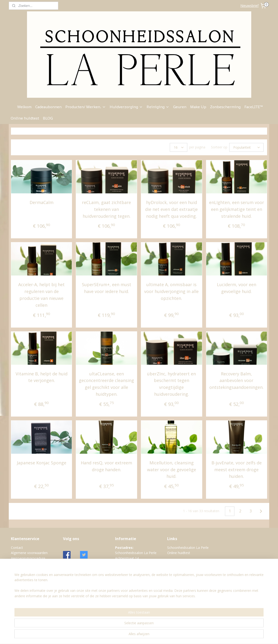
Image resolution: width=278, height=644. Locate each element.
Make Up (198, 107)
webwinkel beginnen (164, 635)
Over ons (18, 569)
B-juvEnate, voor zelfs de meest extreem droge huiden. (237, 470)
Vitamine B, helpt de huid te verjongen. (42, 377)
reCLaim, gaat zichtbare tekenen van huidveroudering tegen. (106, 209)
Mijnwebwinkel (205, 635)
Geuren (180, 107)
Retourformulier (23, 579)
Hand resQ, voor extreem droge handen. (106, 466)
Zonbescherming (225, 107)
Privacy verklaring (24, 574)
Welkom (24, 107)
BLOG (48, 118)
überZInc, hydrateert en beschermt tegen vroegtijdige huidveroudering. (171, 384)
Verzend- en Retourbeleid (30, 585)
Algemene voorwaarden (29, 553)
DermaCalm (42, 202)
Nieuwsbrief (249, 6)
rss (146, 635)
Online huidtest (25, 118)
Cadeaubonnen (48, 107)
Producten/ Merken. (86, 107)
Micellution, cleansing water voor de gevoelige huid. (172, 470)
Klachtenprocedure (25, 563)
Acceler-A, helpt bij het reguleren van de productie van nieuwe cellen (41, 295)
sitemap (136, 635)
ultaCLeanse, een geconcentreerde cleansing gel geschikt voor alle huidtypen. (106, 384)
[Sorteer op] (246, 147)
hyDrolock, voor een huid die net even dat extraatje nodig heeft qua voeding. (171, 209)
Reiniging (158, 107)
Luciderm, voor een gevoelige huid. (237, 288)
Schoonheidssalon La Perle (188, 548)
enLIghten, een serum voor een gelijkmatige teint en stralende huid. (237, 209)
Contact (17, 548)
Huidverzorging (126, 107)
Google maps (125, 590)
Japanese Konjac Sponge (42, 463)
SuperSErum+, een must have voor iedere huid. (107, 288)
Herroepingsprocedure (28, 558)
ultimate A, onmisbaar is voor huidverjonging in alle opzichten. (171, 291)
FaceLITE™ (254, 107)
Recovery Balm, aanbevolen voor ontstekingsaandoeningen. (236, 381)
